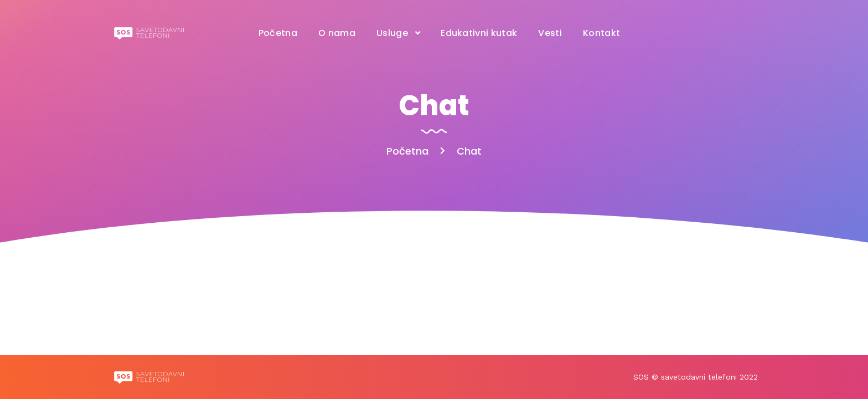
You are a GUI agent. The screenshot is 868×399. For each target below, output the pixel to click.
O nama (337, 33)
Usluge (392, 33)
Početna (278, 33)
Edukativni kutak (479, 33)
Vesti (550, 33)
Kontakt (601, 33)
